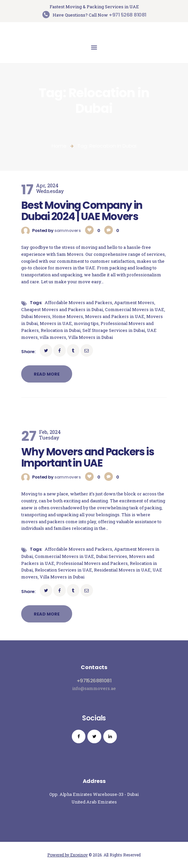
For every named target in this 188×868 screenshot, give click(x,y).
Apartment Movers (134, 302)
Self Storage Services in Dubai (114, 330)
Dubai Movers (36, 316)
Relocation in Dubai (61, 330)
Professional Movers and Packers (92, 563)
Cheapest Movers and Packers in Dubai (62, 309)
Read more (47, 374)
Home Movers (68, 316)
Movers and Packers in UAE (115, 316)
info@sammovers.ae (94, 688)
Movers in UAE (56, 323)
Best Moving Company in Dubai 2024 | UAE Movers (82, 211)
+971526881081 (94, 681)
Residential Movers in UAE (122, 570)
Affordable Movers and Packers (78, 302)
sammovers (68, 230)
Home (59, 146)
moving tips (86, 323)
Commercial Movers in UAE (135, 309)
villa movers (53, 337)
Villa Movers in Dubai (91, 337)
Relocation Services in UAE (63, 570)
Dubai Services (112, 556)
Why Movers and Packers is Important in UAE (88, 457)
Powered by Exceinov (68, 855)
